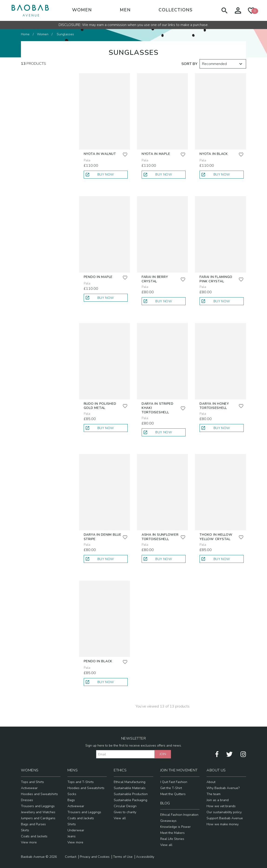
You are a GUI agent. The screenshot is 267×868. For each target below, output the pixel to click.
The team (214, 794)
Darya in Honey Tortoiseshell (214, 406)
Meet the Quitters (173, 794)
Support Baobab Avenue (225, 818)
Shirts (72, 824)
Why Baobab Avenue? (223, 788)
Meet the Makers (172, 833)
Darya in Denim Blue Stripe (103, 537)
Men (125, 10)
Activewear (29, 788)
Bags (71, 800)
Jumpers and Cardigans (38, 818)
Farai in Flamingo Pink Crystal (216, 279)
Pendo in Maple (98, 277)
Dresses (27, 800)
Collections (176, 10)
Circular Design (125, 806)
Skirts (25, 830)
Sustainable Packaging (130, 800)
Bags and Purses (33, 824)
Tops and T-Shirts (81, 782)
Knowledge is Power (175, 827)
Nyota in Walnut (100, 154)
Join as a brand (218, 800)
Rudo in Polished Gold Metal (100, 406)
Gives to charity (125, 812)
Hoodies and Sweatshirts (39, 794)
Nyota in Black (214, 154)
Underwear (76, 830)
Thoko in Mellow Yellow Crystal (216, 537)
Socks (72, 794)
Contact (71, 857)
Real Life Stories (172, 839)
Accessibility (145, 857)
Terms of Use (123, 857)
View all (120, 818)
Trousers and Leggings (38, 806)
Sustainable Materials (130, 788)
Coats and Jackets (34, 836)
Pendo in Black (98, 661)
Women (82, 10)
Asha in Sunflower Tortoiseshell (160, 537)
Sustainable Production (131, 794)
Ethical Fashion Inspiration (179, 815)
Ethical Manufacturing (130, 782)
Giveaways (168, 821)
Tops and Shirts (32, 782)
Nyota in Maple (156, 154)
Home (25, 34)
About (211, 782)
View (29, 842)
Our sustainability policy (224, 812)
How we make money (223, 824)
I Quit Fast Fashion (174, 782)
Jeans (72, 836)
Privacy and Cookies (95, 857)
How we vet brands (221, 806)
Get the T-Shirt (171, 788)
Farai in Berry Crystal (155, 279)
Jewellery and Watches (38, 812)
